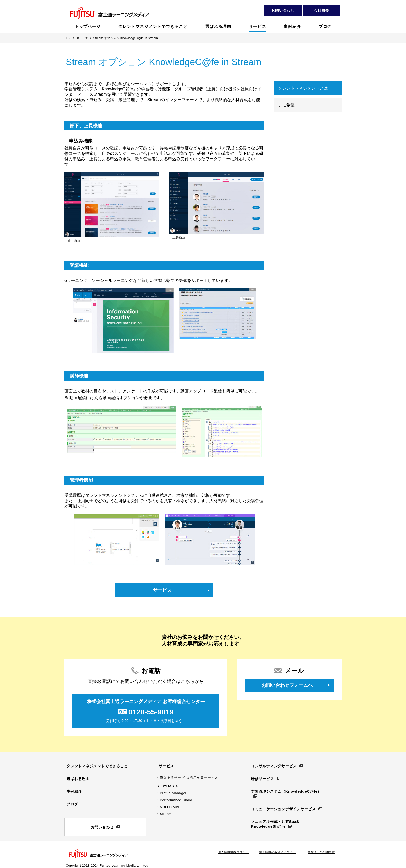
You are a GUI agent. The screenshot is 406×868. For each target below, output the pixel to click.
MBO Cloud (169, 806)
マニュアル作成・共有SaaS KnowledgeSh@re (274, 814)
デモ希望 (286, 105)
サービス (162, 591)
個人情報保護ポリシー (226, 847)
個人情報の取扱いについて (273, 847)
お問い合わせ (283, 10)
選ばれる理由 (77, 778)
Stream (166, 813)
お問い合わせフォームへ (287, 686)
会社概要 (321, 10)
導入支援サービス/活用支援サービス (189, 777)
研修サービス (261, 778)
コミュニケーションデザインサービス (284, 800)
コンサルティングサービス (273, 767)
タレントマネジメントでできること (97, 767)
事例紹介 (73, 789)
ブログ (71, 800)
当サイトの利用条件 (320, 847)
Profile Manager (173, 792)
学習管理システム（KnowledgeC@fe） (286, 789)
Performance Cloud (176, 799)
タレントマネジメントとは (303, 88)
